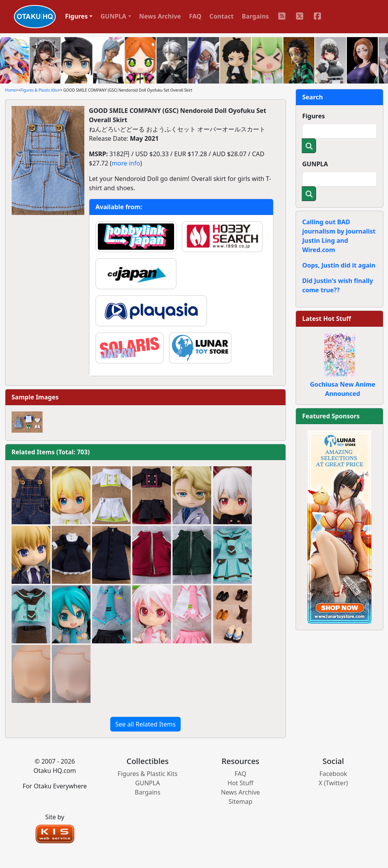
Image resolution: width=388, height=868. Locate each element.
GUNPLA (315, 164)
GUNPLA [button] (114, 16)
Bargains (255, 16)
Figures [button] (76, 16)
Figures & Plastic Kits (39, 90)
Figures (314, 116)
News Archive (160, 16)
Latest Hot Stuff (326, 319)
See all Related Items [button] (145, 724)
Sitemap (241, 801)
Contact (222, 16)
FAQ (195, 16)
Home (10, 90)
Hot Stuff (240, 783)
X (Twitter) (333, 783)
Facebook (333, 774)
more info (126, 163)
